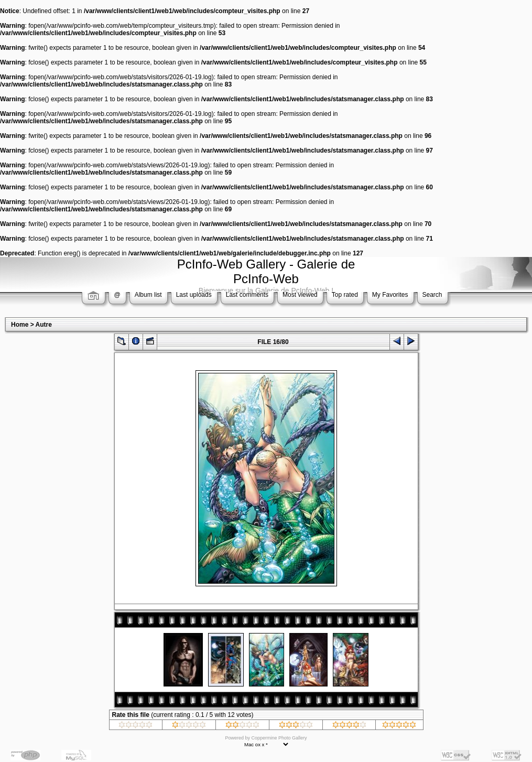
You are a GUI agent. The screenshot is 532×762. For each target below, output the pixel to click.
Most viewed (300, 295)
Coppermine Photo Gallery (279, 738)
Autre (44, 325)
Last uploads (194, 295)
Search (432, 295)
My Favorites (390, 295)
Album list (148, 295)
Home (20, 325)
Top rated (345, 295)
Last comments (247, 295)
